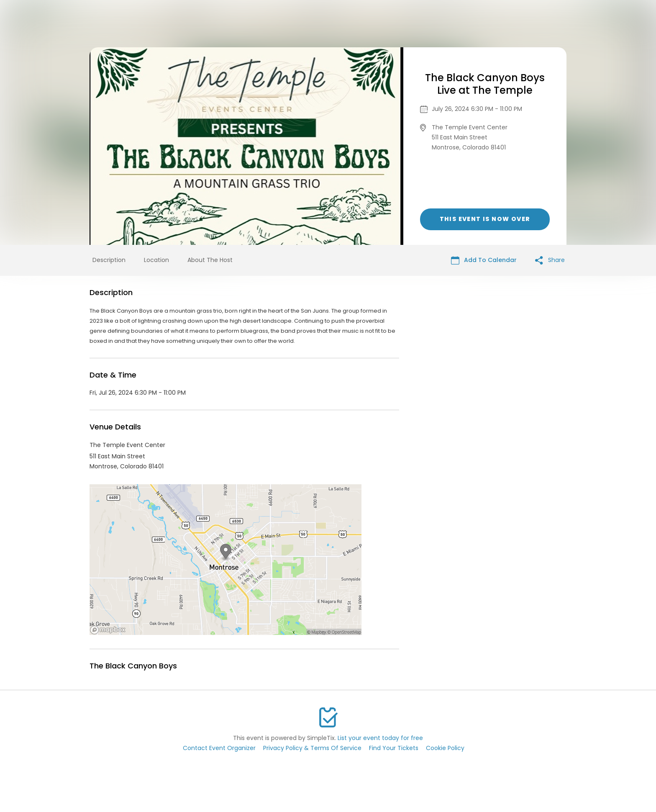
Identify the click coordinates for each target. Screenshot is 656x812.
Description (109, 260)
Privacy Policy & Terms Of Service (312, 748)
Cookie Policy (445, 748)
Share (550, 260)
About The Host (210, 260)
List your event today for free (380, 738)
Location (156, 260)
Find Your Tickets (394, 748)
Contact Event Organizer (219, 748)
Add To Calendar (484, 260)
